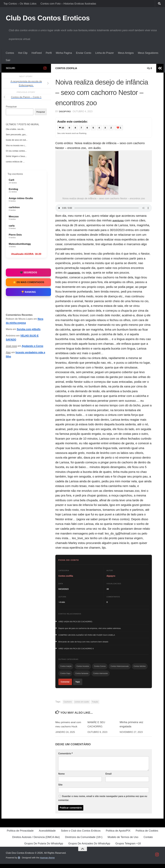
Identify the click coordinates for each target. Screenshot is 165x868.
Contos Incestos (83, 669)
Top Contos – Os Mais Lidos (20, 4)
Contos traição (66, 669)
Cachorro (68, 706)
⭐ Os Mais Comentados (29, 282)
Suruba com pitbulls (29, 329)
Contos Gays (65, 676)
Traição (95, 706)
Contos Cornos (100, 669)
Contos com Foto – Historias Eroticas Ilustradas (68, 4)
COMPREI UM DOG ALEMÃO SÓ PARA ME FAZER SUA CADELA (87, 636)
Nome (61, 778)
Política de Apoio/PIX (118, 835)
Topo (78, 685)
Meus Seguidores (148, 53)
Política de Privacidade (20, 835)
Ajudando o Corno (32, 346)
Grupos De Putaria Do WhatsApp (44, 848)
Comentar (65, 685)
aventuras (119, 221)
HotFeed (37, 53)
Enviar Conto (84, 53)
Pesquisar (11, 107)
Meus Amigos (126, 53)
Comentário (65, 757)
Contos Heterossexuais (120, 669)
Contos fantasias (82, 676)
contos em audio (82, 706)
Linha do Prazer (105, 53)
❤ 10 (62, 128)
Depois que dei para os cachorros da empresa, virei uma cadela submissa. (90, 629)
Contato (148, 841)
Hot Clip (23, 53)
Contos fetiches (140, 669)
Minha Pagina (64, 53)
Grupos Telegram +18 (128, 848)
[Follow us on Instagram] (45, 68)
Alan (8, 352)
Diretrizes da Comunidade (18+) (84, 841)
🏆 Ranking (29, 292)
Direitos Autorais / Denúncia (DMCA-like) (36, 841)
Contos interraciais (101, 676)
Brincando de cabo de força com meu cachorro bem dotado (83, 643)
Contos (10, 53)
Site (60, 789)
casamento (75, 273)
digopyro (65, 111)
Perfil (49, 53)
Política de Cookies (147, 835)
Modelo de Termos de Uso (123, 841)
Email (108, 778)
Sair (8, 60)
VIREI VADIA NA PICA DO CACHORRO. (76, 622)
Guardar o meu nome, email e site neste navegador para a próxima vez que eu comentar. (103, 802)
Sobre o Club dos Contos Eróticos (81, 835)
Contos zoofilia (67, 68)
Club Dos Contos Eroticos (48, 18)
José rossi (11, 346)
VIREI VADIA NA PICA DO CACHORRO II (76, 650)
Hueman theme (47, 862)
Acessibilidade (47, 835)
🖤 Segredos (28, 272)
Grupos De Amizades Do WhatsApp (89, 848)
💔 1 (121, 128)
